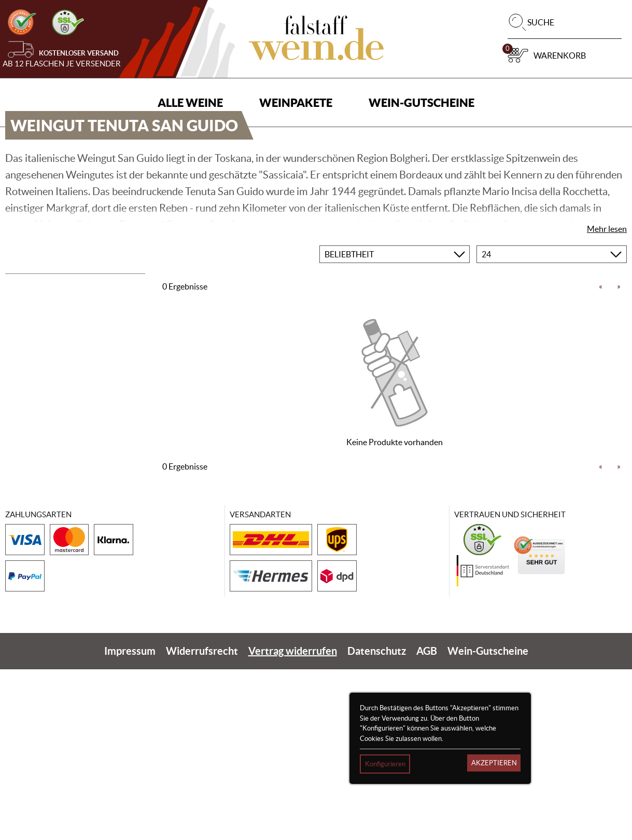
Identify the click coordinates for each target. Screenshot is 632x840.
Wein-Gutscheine (422, 102)
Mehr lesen (607, 399)
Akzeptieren (494, 763)
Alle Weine (190, 102)
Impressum (130, 822)
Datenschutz (377, 822)
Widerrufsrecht (202, 822)
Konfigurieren (385, 764)
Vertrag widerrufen (293, 822)
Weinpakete (296, 102)
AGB (427, 822)
